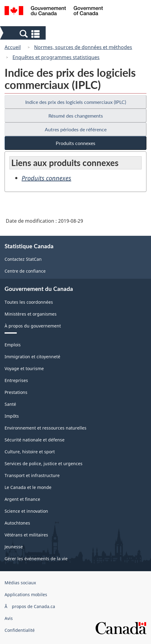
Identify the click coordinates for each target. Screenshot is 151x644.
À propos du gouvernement (33, 326)
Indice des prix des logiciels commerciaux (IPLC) (76, 102)
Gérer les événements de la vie (36, 559)
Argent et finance (22, 499)
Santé (10, 404)
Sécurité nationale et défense (35, 440)
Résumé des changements (76, 116)
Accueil (13, 47)
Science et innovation (26, 511)
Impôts (12, 416)
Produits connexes (75, 143)
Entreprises (16, 380)
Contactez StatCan (23, 259)
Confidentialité (20, 630)
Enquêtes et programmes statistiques (56, 57)
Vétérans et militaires (26, 535)
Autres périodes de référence (76, 129)
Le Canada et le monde (28, 487)
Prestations (16, 392)
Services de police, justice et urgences (44, 464)
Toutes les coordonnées (29, 302)
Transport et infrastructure (32, 475)
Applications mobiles (26, 594)
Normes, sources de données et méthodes (83, 47)
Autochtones (17, 523)
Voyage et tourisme (24, 368)
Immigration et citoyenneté (32, 357)
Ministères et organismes (31, 314)
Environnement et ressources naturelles (46, 428)
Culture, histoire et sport (30, 452)
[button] (24, 34)
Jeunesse (14, 547)
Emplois (13, 345)
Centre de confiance (25, 271)
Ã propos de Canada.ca (30, 606)
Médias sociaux (20, 583)
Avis (9, 618)
